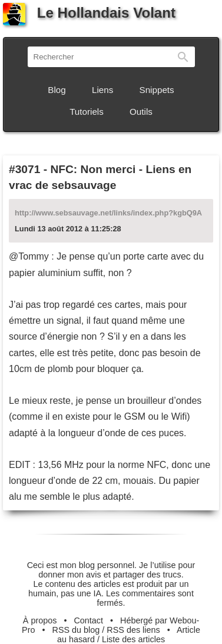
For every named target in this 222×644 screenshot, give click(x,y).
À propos (40, 620)
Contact (88, 620)
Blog (57, 90)
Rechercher (183, 57)
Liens (102, 90)
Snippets (157, 90)
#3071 (24, 169)
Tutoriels (87, 112)
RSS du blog (76, 630)
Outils (141, 112)
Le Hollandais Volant (89, 13)
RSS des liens (133, 630)
